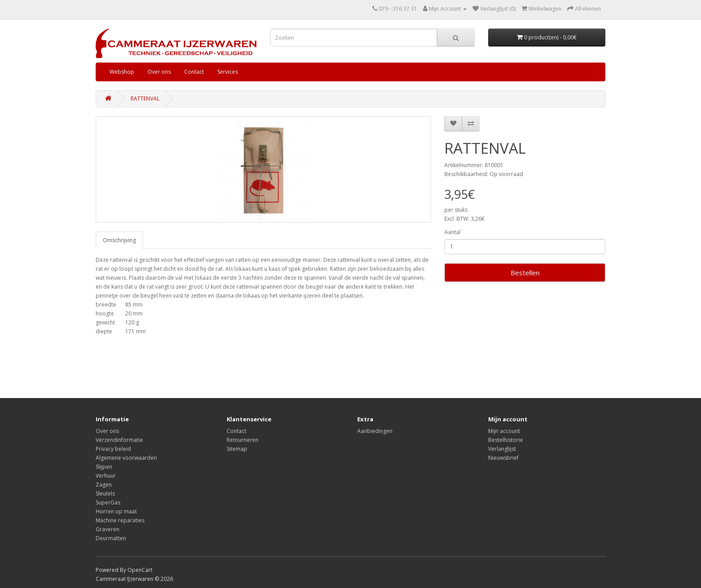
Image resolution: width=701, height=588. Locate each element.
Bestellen (525, 273)
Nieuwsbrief (503, 458)
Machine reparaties (120, 520)
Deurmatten (111, 538)
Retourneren (243, 440)
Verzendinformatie (119, 440)
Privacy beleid (113, 449)
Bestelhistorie (506, 440)
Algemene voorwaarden (126, 458)
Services (228, 72)
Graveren (108, 529)
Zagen (104, 485)
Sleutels (105, 493)
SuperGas (108, 502)
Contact (194, 72)
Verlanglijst (502, 449)
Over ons (159, 72)
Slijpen (104, 467)
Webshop (122, 72)
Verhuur (106, 476)
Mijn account (504, 431)
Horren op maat (116, 511)
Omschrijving (119, 240)
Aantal (452, 232)
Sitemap (237, 449)
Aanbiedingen (375, 431)
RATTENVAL (145, 99)
